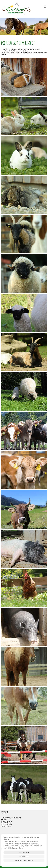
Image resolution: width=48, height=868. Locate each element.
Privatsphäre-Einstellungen (24, 860)
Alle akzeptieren (24, 852)
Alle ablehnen (24, 856)
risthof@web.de (6, 826)
